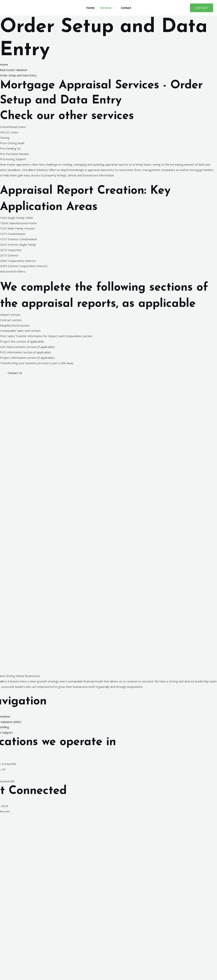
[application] (113, 8)
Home (90, 8)
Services (108, 8)
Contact (126, 8)
